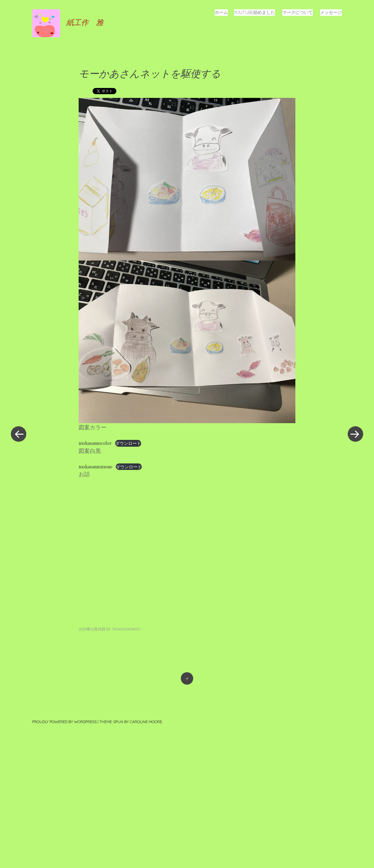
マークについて (298, 12)
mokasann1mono (96, 467)
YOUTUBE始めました (254, 12)
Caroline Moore (146, 722)
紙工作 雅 (85, 22)
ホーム (221, 12)
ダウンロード (128, 443)
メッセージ (331, 12)
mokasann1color (95, 443)
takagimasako (126, 629)
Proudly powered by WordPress (64, 722)
